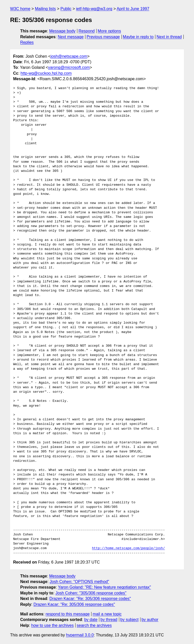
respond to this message (67, 614)
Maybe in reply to (138, 37)
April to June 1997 (133, 9)
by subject (129, 620)
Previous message (103, 37)
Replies (27, 42)
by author (150, 620)
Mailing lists (45, 9)
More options (110, 31)
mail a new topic (107, 614)
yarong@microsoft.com (69, 67)
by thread (109, 620)
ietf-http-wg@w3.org (94, 9)
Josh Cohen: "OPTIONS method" (79, 582)
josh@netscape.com (69, 56)
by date (91, 620)
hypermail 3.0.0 (80, 635)
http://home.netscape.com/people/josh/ (128, 548)
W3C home (20, 9)
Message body (62, 31)
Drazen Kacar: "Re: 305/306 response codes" (90, 599)
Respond (87, 31)
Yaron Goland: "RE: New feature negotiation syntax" (104, 587)
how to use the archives (53, 625)
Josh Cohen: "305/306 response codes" (91, 593)
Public (66, 9)
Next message (71, 37)
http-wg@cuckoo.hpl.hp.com (46, 73)
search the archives (94, 625)
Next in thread (169, 37)
